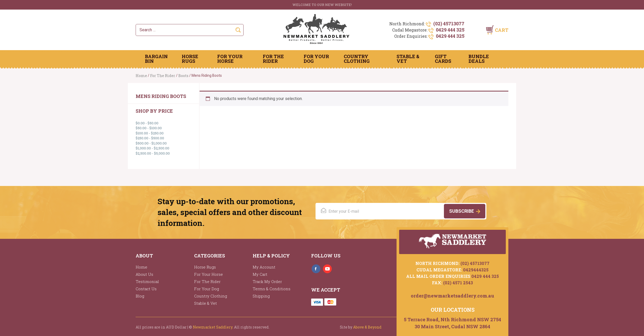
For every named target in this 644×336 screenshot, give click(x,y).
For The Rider (273, 59)
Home (141, 76)
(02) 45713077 (449, 24)
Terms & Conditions (272, 289)
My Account (264, 267)
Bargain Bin (156, 59)
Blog (140, 296)
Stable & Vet (408, 59)
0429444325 (476, 269)
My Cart (260, 274)
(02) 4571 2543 (458, 282)
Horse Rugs (190, 59)
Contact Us (146, 289)
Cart (502, 30)
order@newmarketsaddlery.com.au (453, 296)
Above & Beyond (367, 327)
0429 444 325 (450, 30)
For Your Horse (230, 59)
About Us (144, 274)
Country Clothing (357, 59)
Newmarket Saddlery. (213, 327)
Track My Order (267, 281)
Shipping (261, 296)
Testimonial (147, 281)
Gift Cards (443, 59)
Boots (183, 76)
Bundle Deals (479, 59)
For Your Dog (316, 59)
